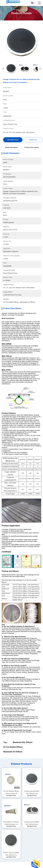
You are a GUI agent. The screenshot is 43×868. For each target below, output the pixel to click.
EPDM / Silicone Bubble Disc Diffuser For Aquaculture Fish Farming (11, 770)
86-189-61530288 (12, 812)
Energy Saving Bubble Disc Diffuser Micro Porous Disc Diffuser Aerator (32, 739)
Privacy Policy (18, 835)
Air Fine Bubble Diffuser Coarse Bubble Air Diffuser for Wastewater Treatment (11, 709)
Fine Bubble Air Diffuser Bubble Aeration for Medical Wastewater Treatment (11, 739)
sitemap (27, 835)
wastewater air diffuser (13, 668)
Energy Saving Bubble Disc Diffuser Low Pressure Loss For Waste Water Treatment (32, 709)
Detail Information (11, 147)
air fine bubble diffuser (13, 663)
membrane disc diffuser (23, 659)
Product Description (32, 147)
